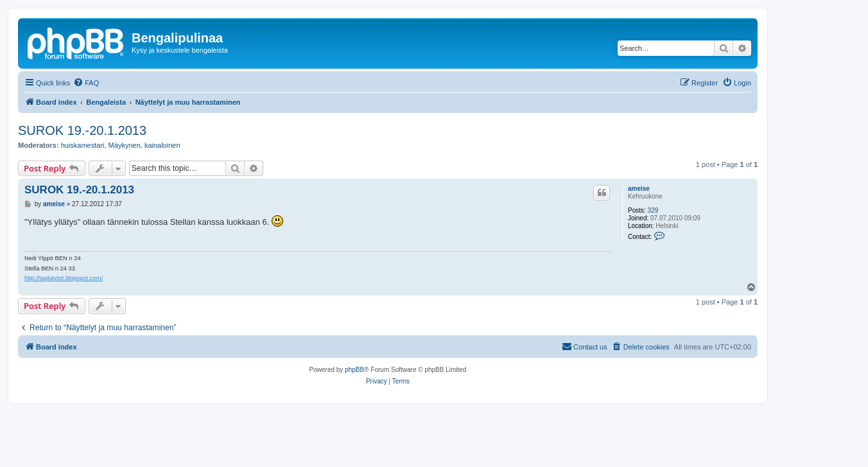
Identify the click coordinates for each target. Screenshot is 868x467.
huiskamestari (83, 145)
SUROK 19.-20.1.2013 (82, 130)
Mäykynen (125, 145)
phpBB (354, 370)
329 (653, 210)
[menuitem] (86, 83)
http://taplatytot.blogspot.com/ (64, 278)
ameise (639, 189)
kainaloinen (162, 145)
